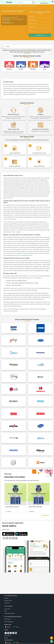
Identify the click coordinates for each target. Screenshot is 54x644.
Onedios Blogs (8, 635)
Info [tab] (3, 46)
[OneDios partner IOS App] (9, 627)
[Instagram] (11, 633)
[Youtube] (16, 633)
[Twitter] (8, 633)
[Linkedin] (13, 633)
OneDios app (30, 255)
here (44, 299)
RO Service (8, 6)
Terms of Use (7, 609)
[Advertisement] (27, 584)
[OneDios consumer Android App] (17, 642)
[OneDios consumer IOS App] (9, 642)
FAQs (6, 611)
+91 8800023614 (7, 23)
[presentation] (3, 65)
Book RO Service (40, 35)
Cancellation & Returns (10, 613)
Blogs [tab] (8, 46)
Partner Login (7, 619)
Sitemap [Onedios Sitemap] (6, 638)
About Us (6, 598)
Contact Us (7, 603)
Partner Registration (9, 622)
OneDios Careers (8, 601)
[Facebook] (6, 633)
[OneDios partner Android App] (17, 627)
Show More (46, 515)
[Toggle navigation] (53, 2)
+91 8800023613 (7, 19)
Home (3, 6)
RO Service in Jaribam (17, 6)
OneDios (18, 255)
